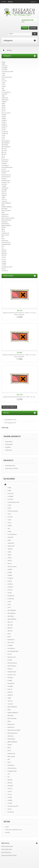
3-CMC (3, 73)
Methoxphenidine (6, 220)
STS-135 (4, 256)
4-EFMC (4, 87)
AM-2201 (4, 152)
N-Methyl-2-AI (5, 233)
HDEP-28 (4, 194)
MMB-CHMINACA (6, 226)
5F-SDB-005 (5, 132)
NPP (3, 237)
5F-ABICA (4, 120)
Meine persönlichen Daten (9, 855)
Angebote (8, 447)
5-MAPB (4, 119)
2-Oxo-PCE (4, 66)
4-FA (3, 89)
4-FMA (3, 90)
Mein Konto (5, 843)
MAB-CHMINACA (6, 203)
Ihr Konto (25, 28)
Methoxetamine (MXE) (8, 218)
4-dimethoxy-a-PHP (7, 267)
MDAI (3, 205)
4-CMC (3, 83)
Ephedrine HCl (6, 171)
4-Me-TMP (4, 94)
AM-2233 (4, 154)
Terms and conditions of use (13, 830)
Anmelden (33, 28)
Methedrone (5, 216)
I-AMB (3, 197)
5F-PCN (4, 130)
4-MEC (3, 96)
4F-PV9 (4, 111)
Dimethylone (5, 166)
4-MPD (3, 104)
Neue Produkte (8, 276)
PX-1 (3, 248)
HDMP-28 (4, 196)
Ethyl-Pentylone (6, 177)
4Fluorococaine (6, 113)
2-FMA (3, 62)
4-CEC (3, 79)
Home (7, 827)
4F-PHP (4, 107)
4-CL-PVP (4, 81)
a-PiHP (3, 135)
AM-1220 (4, 149)
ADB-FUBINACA (6, 147)
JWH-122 (4, 199)
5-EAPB (4, 117)
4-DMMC (4, 263)
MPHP (3, 229)
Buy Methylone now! (11, 420)
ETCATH (4, 173)
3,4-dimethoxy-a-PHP (7, 72)
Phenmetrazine (6, 243)
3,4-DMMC (4, 68)
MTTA (3, 231)
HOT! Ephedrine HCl (10, 423)
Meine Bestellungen (7, 846)
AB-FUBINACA (5, 143)
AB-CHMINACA (6, 141)
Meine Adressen (6, 852)
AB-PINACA (5, 145)
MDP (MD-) (4, 209)
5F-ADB (4, 122)
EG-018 (4, 169)
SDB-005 (4, 250)
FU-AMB (4, 186)
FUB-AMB (4, 190)
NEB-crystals (5, 235)
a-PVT (3, 139)
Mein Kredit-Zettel (7, 849)
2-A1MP (4, 261)
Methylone (5, 222)
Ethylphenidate (6, 181)
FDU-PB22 (4, 184)
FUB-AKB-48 (5, 188)
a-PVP (3, 137)
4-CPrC (3, 85)
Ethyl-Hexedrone (6, 175)
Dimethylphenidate (7, 167)
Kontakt (4, 2)
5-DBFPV (4, 115)
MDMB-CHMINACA (7, 207)
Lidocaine (4, 201)
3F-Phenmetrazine (7, 77)
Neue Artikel (9, 442)
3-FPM (3, 75)
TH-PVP (4, 258)
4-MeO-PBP (5, 98)
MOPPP (4, 228)
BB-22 (3, 156)
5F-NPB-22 (4, 126)
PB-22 (3, 239)
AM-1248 (4, 150)
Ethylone (4, 179)
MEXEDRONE (5, 224)
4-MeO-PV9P (5, 100)
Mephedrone (5, 214)
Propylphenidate (6, 244)
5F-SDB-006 (5, 134)
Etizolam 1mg (6, 182)
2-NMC (3, 64)
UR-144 (4, 259)
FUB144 (4, 192)
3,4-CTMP (4, 70)
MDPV (3, 212)
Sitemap (10, 2)
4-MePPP (4, 102)
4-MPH (3, 105)
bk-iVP (3, 158)
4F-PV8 (4, 109)
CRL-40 (4, 269)
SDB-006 (4, 252)
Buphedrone (5, 160)
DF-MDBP (4, 164)
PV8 (3, 246)
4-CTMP (4, 265)
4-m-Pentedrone (6, 92)
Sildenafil (4, 254)
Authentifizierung (10, 466)
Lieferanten (8, 450)
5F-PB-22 (4, 128)
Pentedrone (5, 241)
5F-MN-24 (4, 124)
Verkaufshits (9, 444)
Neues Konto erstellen (11, 468)
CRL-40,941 (5, 162)
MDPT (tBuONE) (6, 211)
